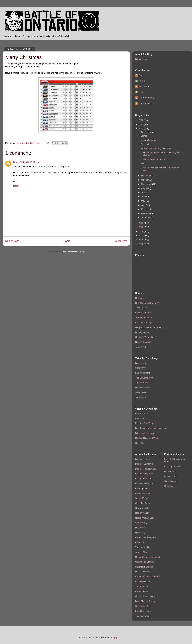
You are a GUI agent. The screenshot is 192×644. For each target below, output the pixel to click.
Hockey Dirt (141, 528)
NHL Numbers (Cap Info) (147, 303)
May (144, 201)
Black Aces (141, 363)
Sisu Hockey (141, 523)
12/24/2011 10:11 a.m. (29, 162)
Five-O (142, 81)
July (143, 192)
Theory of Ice (142, 586)
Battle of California (144, 464)
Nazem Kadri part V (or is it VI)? (156, 148)
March (144, 209)
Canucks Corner (143, 493)
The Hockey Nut (143, 547)
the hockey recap (143, 322)
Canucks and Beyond (145, 537)
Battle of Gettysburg (145, 484)
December (146, 132)
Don (15, 162)
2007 (141, 236)
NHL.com (140, 298)
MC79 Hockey (142, 572)
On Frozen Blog (143, 606)
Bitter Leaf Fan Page (145, 433)
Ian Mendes (170, 471)
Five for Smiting (143, 373)
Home (67, 241)
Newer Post (12, 241)
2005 (141, 244)
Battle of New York (144, 474)
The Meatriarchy (146, 98)
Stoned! (144, 136)
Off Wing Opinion (172, 466)
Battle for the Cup (144, 479)
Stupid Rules (141, 59)
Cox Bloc (140, 443)
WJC (143, 164)
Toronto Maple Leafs (145, 318)
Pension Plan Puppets (146, 423)
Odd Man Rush (142, 503)
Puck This (140, 542)
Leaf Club (140, 418)
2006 (141, 240)
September (147, 184)
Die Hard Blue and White (147, 438)
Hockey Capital (142, 388)
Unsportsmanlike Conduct (148, 557)
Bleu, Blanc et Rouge (145, 601)
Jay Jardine (144, 86)
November (146, 176)
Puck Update (141, 488)
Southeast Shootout (145, 567)
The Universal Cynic (145, 378)
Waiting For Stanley (145, 562)
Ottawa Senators (143, 313)
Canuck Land (142, 591)
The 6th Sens (142, 383)
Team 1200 (141, 347)
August (145, 188)
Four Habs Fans (143, 611)
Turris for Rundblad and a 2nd (155, 159)
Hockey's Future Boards (147, 337)
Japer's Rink (141, 552)
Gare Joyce (170, 486)
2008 (141, 231)
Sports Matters (142, 498)
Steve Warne (170, 481)
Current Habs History (145, 596)
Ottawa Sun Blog (172, 476)
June (144, 197)
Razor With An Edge (145, 518)
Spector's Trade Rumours (147, 577)
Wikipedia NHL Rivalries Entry (150, 327)
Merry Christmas (148, 140)
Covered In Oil (142, 508)
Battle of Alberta (143, 459)
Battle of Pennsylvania (146, 469)
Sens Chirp (141, 397)
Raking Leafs (142, 413)
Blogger (115, 637)
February (146, 213)
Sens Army (140, 368)
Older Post (121, 241)
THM (141, 92)
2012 (141, 124)
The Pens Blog (142, 616)
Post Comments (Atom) (73, 252)
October (145, 180)
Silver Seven (141, 392)
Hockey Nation (142, 513)
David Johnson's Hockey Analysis (151, 428)
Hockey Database (144, 342)
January (145, 218)
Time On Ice (141, 308)
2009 (141, 227)
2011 (141, 128)
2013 (141, 120)
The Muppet (144, 103)
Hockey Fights (142, 332)
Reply (16, 186)
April (144, 205)
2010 (141, 223)
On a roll (145, 144)
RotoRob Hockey (143, 581)
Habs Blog (140, 532)
